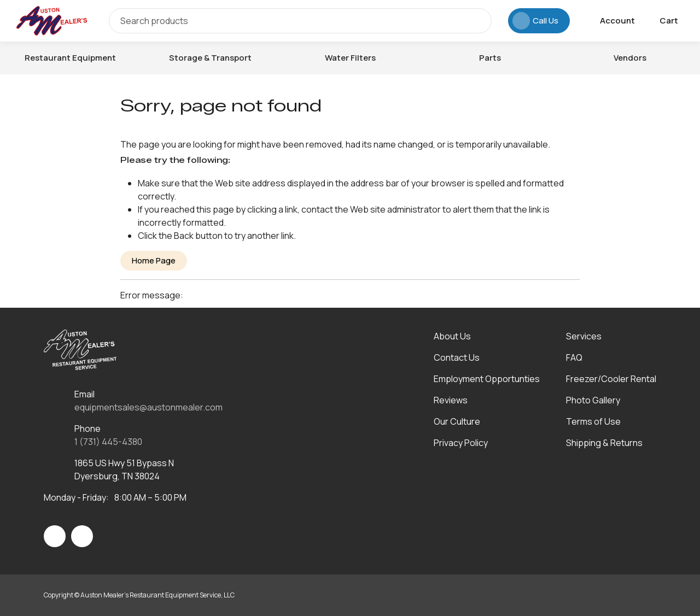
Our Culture (457, 421)
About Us (452, 336)
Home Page (154, 260)
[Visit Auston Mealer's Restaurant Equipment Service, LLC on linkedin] (82, 536)
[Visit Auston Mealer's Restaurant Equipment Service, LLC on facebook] (55, 536)
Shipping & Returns (604, 443)
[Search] (300, 21)
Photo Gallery (593, 400)
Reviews (451, 400)
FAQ (574, 357)
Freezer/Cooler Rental (611, 379)
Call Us (535, 21)
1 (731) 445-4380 (108, 442)
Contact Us (457, 357)
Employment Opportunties (487, 379)
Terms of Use (593, 421)
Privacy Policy (461, 443)
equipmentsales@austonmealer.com (148, 407)
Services (584, 336)
